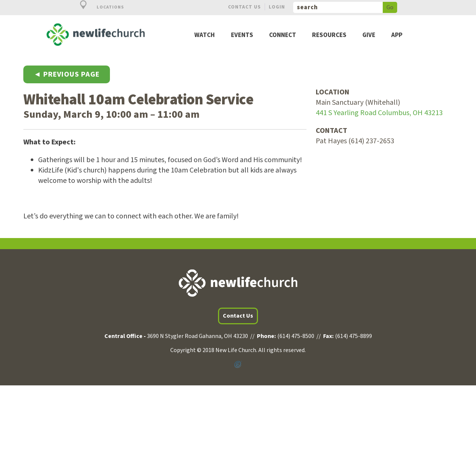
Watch (205, 35)
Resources (329, 35)
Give (369, 35)
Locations (98, 7)
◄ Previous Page (67, 74)
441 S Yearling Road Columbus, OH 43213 (379, 113)
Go (390, 7)
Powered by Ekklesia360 (238, 365)
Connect (283, 35)
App (397, 35)
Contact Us (244, 7)
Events (242, 35)
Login (277, 7)
